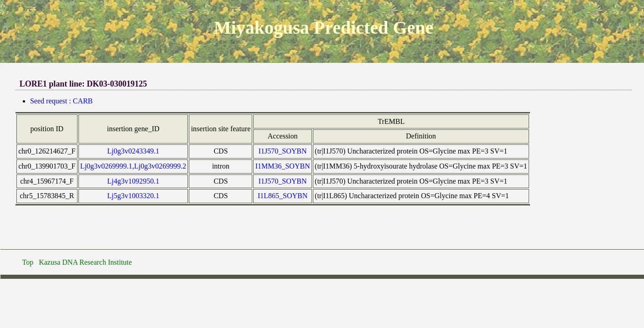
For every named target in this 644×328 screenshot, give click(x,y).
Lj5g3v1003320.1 (133, 196)
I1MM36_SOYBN (283, 166)
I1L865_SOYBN (283, 196)
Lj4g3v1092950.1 (133, 181)
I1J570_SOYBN (283, 151)
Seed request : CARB (61, 101)
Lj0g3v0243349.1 (133, 151)
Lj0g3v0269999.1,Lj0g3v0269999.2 (133, 166)
